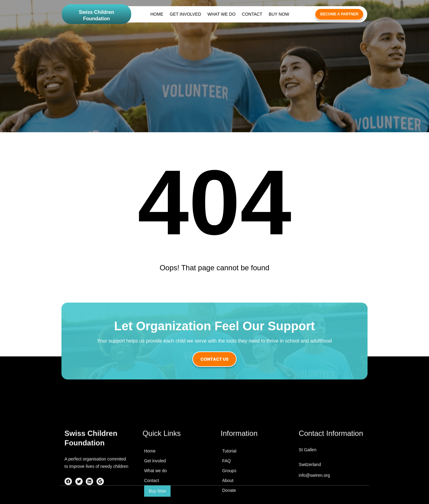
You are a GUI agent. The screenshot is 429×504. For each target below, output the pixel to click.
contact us (214, 359)
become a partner (339, 14)
